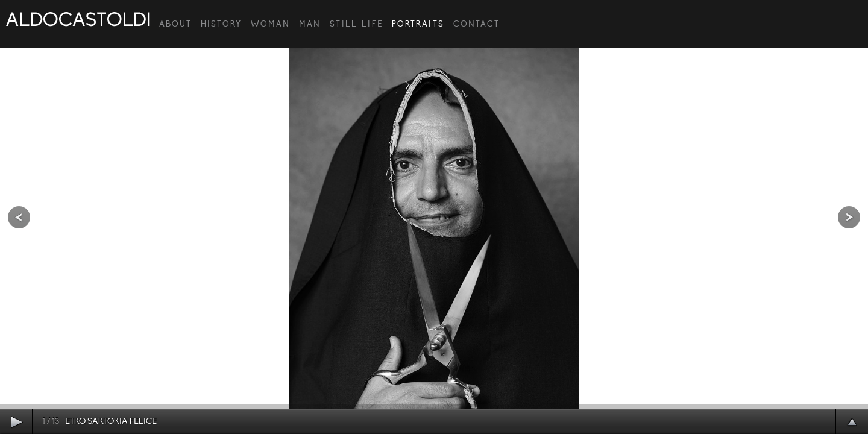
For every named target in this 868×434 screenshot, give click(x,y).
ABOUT (175, 24)
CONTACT (476, 24)
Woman (270, 24)
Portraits (418, 24)
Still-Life (356, 24)
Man (310, 24)
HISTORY (221, 24)
